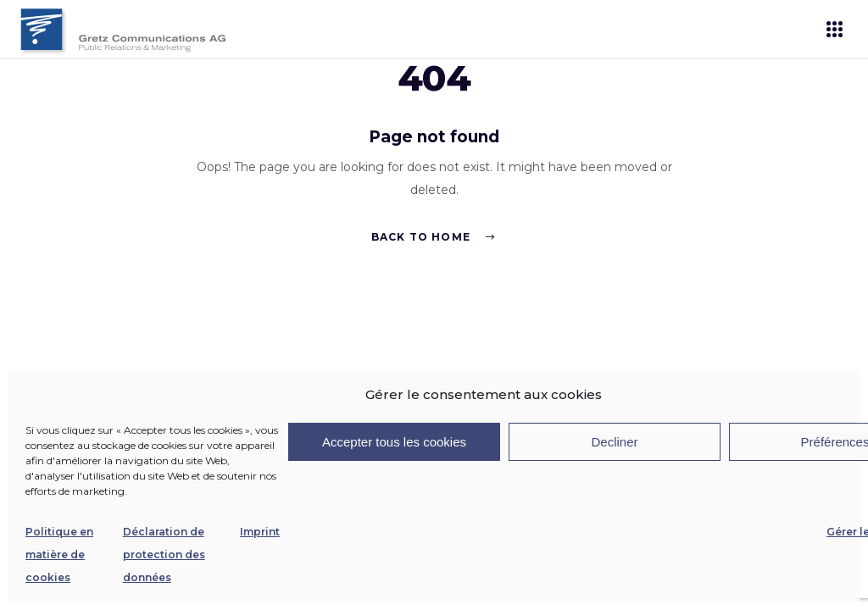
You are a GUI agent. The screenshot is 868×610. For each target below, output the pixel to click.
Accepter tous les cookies (394, 442)
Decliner (614, 442)
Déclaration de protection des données (164, 555)
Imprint (260, 532)
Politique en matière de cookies (59, 555)
